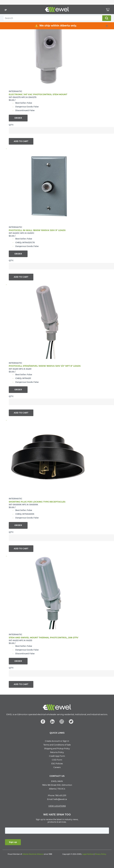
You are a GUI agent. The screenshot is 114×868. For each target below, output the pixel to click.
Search (106, 18)
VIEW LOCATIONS (57, 806)
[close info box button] (107, 26)
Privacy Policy (100, 854)
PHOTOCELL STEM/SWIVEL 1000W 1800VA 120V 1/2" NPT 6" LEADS (45, 366)
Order (18, 118)
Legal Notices (88, 854)
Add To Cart (21, 141)
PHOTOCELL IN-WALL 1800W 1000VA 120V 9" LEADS (37, 230)
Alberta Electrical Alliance (33, 854)
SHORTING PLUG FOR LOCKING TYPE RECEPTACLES (37, 502)
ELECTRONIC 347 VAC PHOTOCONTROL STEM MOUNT (38, 94)
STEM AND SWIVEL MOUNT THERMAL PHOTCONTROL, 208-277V (44, 638)
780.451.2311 (61, 795)
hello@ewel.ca (60, 799)
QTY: (11, 125)
